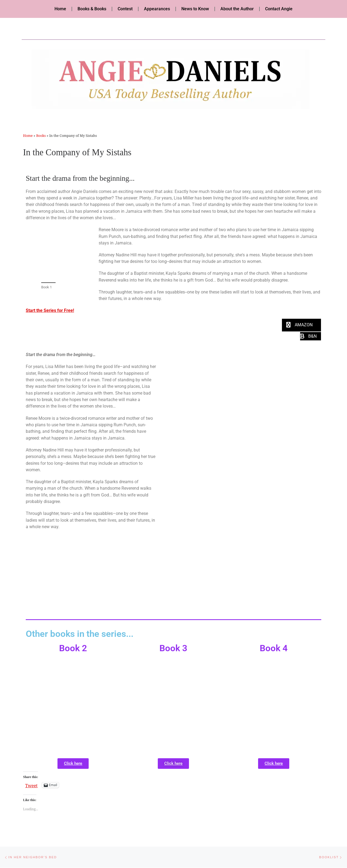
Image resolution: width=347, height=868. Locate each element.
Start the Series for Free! (50, 310)
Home (60, 9)
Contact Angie (279, 9)
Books (41, 136)
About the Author (237, 9)
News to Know (195, 9)
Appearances (157, 9)
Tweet (31, 785)
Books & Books (92, 9)
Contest (125, 9)
